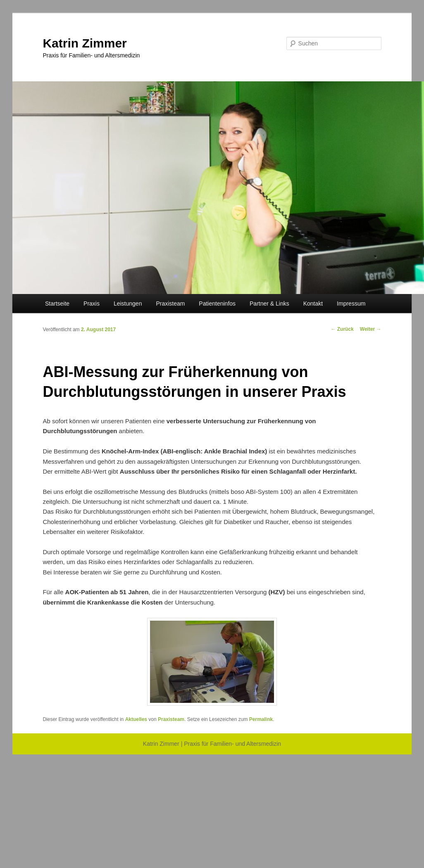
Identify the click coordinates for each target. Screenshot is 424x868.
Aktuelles (136, 719)
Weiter (371, 329)
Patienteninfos (217, 304)
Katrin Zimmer (85, 43)
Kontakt (313, 304)
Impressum (351, 304)
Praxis (92, 304)
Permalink (261, 719)
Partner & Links (269, 304)
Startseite (57, 304)
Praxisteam (170, 304)
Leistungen (128, 304)
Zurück (342, 329)
